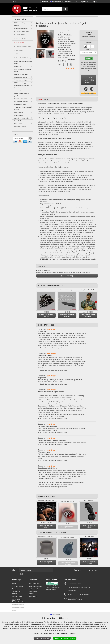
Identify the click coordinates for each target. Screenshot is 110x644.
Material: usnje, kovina (47, 206)
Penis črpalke (18, 66)
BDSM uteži (19, 50)
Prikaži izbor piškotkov (42, 638)
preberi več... (72, 59)
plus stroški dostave (89, 37)
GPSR (46, 99)
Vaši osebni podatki (33, 593)
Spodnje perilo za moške (22, 118)
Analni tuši (18, 91)
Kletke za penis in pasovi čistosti (22, 87)
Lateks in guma (19, 112)
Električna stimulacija (21, 99)
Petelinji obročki (20, 35)
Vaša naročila (34, 583)
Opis (40, 99)
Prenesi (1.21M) (67, 276)
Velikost (89, 49)
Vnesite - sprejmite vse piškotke (65, 638)
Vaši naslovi (33, 589)
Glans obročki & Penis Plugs (24, 58)
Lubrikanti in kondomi (21, 28)
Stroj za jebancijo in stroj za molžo (23, 70)
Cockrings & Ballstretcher (22, 31)
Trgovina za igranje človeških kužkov (23, 108)
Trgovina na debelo (16, 593)
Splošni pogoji (17, 596)
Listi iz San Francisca (20, 127)
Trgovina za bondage (21, 80)
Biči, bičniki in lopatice (21, 102)
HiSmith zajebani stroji (21, 74)
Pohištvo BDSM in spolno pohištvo (22, 95)
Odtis (14, 610)
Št (59, 61)
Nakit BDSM (18, 121)
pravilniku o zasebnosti (68, 633)
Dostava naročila (18, 605)
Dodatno (53, 54)
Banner (15, 589)
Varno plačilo (17, 599)
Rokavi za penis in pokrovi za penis (23, 62)
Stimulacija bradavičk (21, 77)
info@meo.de (78, 599)
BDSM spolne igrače (20, 104)
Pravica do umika (18, 602)
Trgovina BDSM (18, 586)
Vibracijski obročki (21, 38)
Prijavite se (84, 2)
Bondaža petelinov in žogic (23, 46)
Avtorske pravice (18, 607)
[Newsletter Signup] (30, 139)
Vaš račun (33, 580)
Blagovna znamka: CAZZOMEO (50, 204)
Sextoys (17, 26)
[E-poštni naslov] (21, 139)
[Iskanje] (65, 9)
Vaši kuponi (33, 596)
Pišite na (45, 2)
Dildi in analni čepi (20, 23)
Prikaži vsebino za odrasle (45, 40)
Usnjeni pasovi (19, 115)
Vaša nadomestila (35, 586)
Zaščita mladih (51, 590)
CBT (17, 54)
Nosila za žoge (20, 42)
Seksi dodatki (18, 124)
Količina (89, 43)
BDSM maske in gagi (20, 83)
